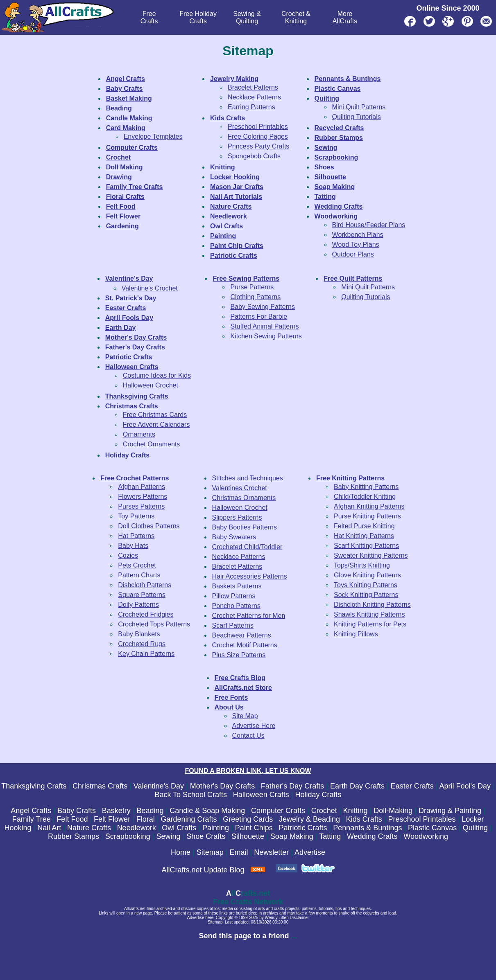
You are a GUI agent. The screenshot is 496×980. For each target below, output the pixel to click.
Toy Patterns (136, 516)
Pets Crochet (137, 565)
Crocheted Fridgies (146, 614)
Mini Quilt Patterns (359, 107)
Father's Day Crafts (292, 786)
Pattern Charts (139, 575)
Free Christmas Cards (155, 415)
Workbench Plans (358, 235)
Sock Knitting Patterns (366, 595)
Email (239, 852)
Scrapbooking (128, 836)
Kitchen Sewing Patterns (266, 336)
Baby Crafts (77, 811)
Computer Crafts (278, 811)
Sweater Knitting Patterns (371, 555)
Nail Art (49, 828)
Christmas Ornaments (244, 498)
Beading (150, 811)
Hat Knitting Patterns (364, 536)
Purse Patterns (252, 287)
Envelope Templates (153, 136)
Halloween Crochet (151, 385)
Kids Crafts (364, 819)
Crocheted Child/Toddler (247, 547)
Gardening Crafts (189, 819)
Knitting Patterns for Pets (370, 624)
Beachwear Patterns (242, 635)
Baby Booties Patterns (245, 527)
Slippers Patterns (237, 517)
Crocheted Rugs (142, 644)
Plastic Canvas (432, 828)
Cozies (128, 555)
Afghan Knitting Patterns (369, 506)
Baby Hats (133, 546)
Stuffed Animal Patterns (264, 326)
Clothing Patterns (255, 297)
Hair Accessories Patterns (250, 576)
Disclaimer (300, 918)
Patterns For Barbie (259, 317)
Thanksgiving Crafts (34, 786)
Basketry (116, 811)
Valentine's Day (159, 786)
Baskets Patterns (237, 586)
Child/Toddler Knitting (365, 497)
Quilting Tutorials (357, 117)
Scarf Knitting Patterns (366, 546)
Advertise (310, 852)
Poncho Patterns (236, 606)
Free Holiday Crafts (198, 17)
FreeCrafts (149, 17)
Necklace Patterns (254, 97)
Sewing (168, 836)
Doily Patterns (138, 605)
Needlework (137, 828)
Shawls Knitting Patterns (369, 614)
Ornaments (139, 434)
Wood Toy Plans (356, 244)
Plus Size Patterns (239, 655)
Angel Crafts (31, 811)
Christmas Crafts (100, 786)
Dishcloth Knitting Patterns (372, 605)
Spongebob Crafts (254, 156)
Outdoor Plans (353, 254)
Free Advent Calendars (156, 425)
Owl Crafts (179, 828)
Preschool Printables (258, 127)
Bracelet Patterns (253, 87)
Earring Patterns (251, 107)
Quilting (475, 828)
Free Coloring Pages (258, 136)
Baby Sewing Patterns (262, 307)
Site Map (245, 716)
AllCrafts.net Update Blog (203, 870)
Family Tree (32, 819)
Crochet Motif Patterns (245, 645)
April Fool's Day (465, 786)
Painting (216, 828)
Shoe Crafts (206, 836)
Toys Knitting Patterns (366, 585)
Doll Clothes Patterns (149, 526)
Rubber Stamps (74, 836)
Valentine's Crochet (150, 288)
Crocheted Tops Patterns (154, 624)
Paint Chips (254, 828)
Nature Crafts (89, 828)
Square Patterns (142, 595)
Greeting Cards (248, 819)
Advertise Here (254, 726)
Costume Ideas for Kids (157, 375)
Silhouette (248, 836)
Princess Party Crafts (258, 146)
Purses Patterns (141, 506)
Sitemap (210, 852)
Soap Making (292, 836)
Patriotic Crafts (303, 828)
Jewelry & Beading (309, 819)
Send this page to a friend (244, 936)
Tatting (330, 836)
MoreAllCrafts (345, 17)
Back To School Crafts (191, 795)
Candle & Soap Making (207, 811)
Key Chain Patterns (146, 654)
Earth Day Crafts (357, 786)
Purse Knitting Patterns (367, 516)
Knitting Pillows (356, 634)
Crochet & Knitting (296, 17)
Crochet (324, 811)
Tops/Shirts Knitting (362, 565)
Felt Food (72, 819)
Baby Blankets (139, 634)
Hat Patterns (136, 536)
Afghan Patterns (142, 487)
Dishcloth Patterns (145, 585)
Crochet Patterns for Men (249, 616)
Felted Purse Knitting (364, 526)
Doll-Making (393, 811)
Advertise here (200, 918)
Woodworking (426, 836)
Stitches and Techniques (248, 478)
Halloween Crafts (261, 795)
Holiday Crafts (318, 795)
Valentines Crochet (240, 488)
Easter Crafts (412, 786)
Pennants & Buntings (367, 828)
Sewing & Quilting (247, 17)
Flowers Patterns (143, 497)
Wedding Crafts (372, 836)
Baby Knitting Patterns (366, 487)
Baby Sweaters (234, 537)
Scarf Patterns (233, 625)
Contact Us (248, 736)
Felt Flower (112, 819)
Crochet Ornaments (152, 444)
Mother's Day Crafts (222, 786)
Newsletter (271, 852)
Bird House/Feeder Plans (369, 225)
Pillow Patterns (234, 596)
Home (181, 852)
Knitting (355, 811)
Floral (146, 819)
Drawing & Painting (450, 811)
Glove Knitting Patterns (367, 575)
